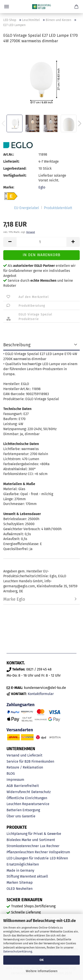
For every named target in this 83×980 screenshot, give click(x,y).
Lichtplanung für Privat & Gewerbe (34, 834)
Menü (7, 7)
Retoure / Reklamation (25, 767)
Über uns (14, 816)
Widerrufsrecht (18, 792)
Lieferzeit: (11, 161)
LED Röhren (59, 858)
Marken (12, 882)
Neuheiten (24, 889)
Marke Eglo (14, 599)
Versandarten (20, 730)
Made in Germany (20, 870)
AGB (10, 786)
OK (42, 960)
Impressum (15, 780)
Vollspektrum (60, 852)
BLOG (11, 773)
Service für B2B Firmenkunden (30, 761)
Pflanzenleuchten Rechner (27, 852)
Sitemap (26, 882)
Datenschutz (41, 792)
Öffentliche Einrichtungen (27, 798)
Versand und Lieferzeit (24, 755)
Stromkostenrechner (23, 846)
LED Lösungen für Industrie (28, 858)
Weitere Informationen (42, 971)
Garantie (29, 816)
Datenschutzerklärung (18, 951)
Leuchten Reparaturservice (28, 804)
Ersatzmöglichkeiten (23, 864)
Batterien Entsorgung (23, 810)
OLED (11, 889)
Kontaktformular (41, 694)
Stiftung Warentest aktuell (27, 876)
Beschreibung (17, 345)
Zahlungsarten (21, 705)
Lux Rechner (50, 846)
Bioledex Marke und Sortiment (31, 840)
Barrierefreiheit (26, 786)
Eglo (42, 187)
